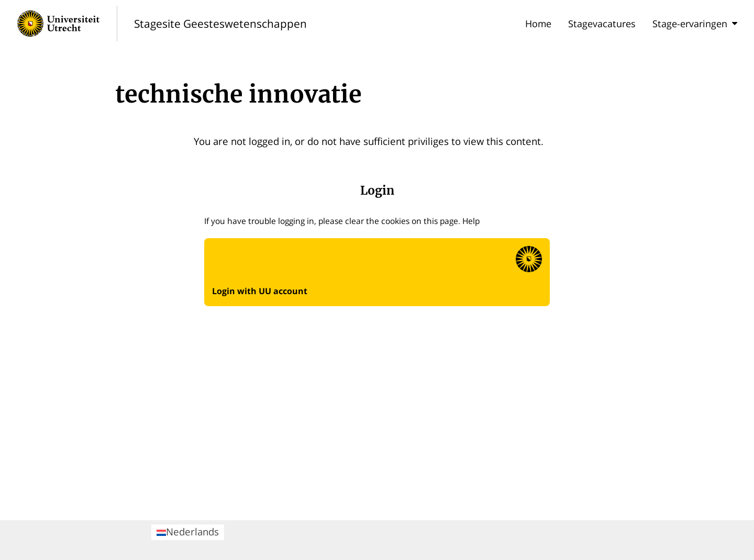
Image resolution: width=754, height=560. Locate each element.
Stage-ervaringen (695, 24)
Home (538, 24)
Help (471, 221)
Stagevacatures (602, 24)
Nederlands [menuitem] (188, 531)
